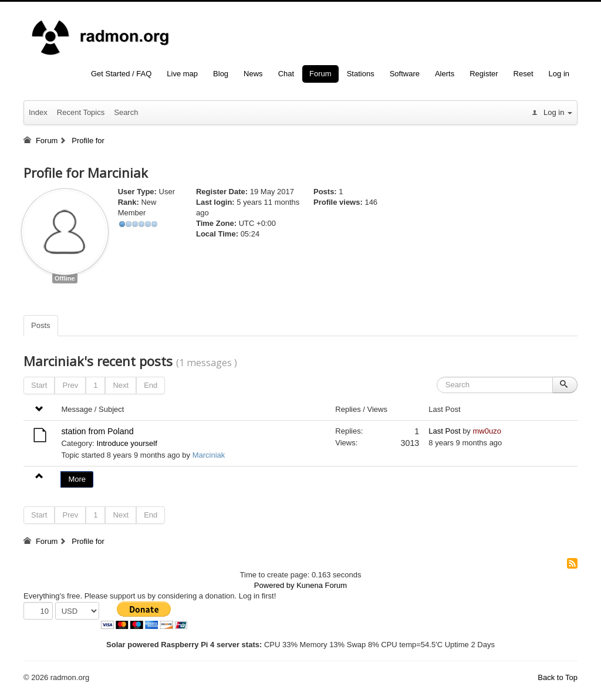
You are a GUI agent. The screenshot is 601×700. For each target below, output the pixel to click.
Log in (559, 74)
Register (484, 74)
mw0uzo (487, 431)
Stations (361, 74)
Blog (221, 74)
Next (121, 385)
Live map (182, 74)
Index (38, 112)
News (253, 74)
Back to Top (558, 677)
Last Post (444, 431)
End (151, 385)
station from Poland (97, 431)
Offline (65, 278)
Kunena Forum (322, 585)
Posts (41, 325)
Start (39, 385)
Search (126, 112)
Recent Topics (81, 112)
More (77, 479)
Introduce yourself (126, 443)
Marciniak (209, 455)
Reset (524, 74)
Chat (286, 74)
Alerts (445, 74)
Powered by (274, 585)
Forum (320, 74)
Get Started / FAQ (121, 74)
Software (405, 74)
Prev (70, 385)
